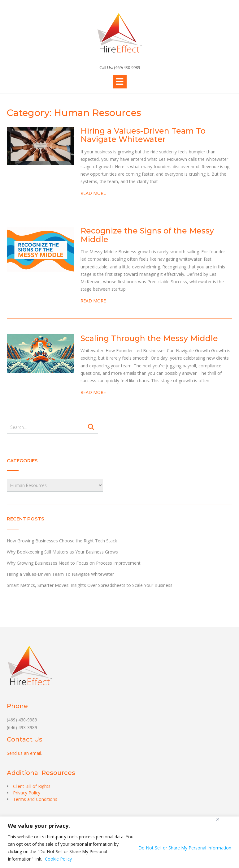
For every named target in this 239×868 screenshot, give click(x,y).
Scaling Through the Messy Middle (149, 338)
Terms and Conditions (35, 799)
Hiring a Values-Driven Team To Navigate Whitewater (143, 135)
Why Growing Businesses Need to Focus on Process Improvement (74, 563)
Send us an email (24, 753)
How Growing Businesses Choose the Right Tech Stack (62, 541)
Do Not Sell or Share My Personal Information (185, 848)
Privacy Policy (27, 793)
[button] (120, 82)
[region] (119, 842)
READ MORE (93, 193)
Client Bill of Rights (32, 786)
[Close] (218, 819)
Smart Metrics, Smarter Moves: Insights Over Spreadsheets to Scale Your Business (90, 585)
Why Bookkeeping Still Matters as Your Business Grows (62, 552)
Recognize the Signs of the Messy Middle (147, 235)
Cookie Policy (58, 859)
